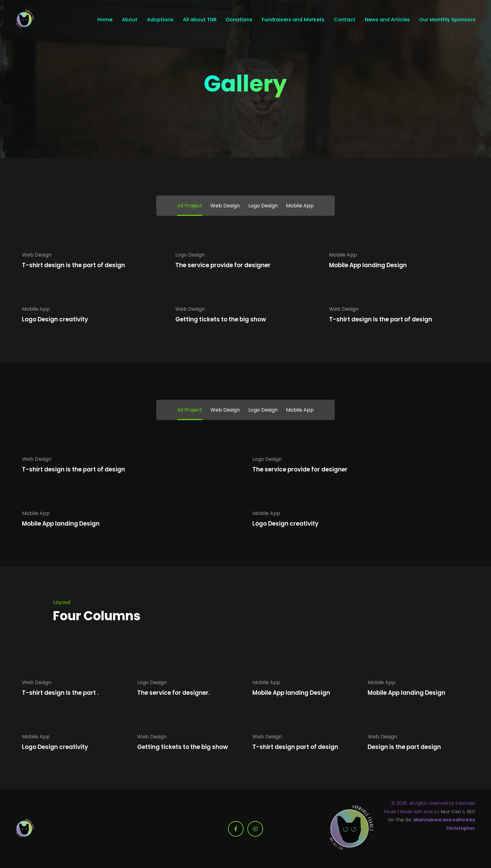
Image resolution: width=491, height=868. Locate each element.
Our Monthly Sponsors (447, 20)
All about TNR (200, 20)
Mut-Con (451, 812)
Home (105, 20)
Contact (345, 20)
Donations (239, 20)
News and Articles (387, 20)
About (130, 20)
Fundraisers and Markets (293, 20)
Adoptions (160, 20)
